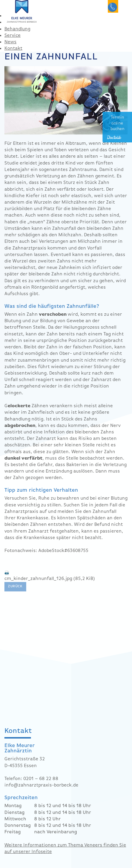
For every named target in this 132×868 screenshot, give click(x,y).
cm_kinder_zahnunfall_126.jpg (50, 579)
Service (13, 36)
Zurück (15, 586)
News (10, 42)
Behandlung (17, 29)
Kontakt (13, 49)
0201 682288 (113, 6)
